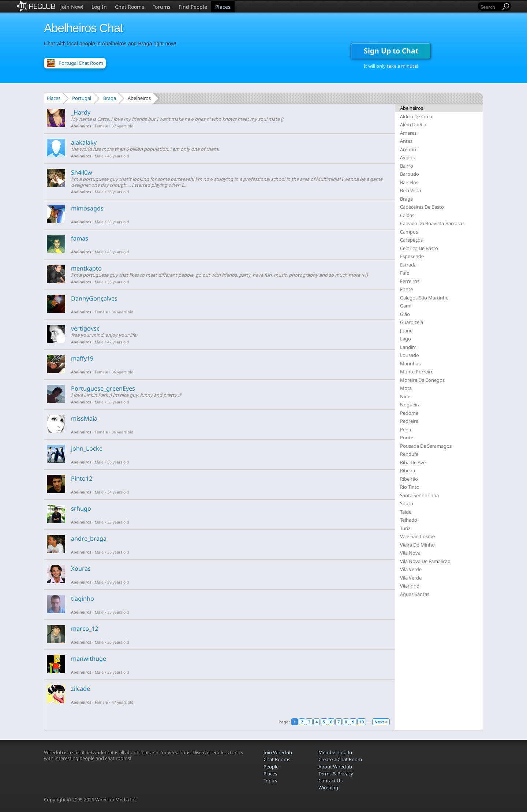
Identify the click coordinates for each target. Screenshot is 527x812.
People (271, 767)
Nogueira (410, 405)
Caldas (407, 215)
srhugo (81, 509)
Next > (381, 722)
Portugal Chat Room (81, 63)
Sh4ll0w (82, 172)
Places (223, 7)
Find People (193, 7)
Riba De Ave (413, 462)
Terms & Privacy (336, 774)
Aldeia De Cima (416, 116)
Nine (405, 396)
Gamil (406, 306)
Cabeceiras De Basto (422, 207)
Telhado (409, 520)
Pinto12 (82, 478)
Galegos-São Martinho (424, 298)
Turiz (405, 528)
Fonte (406, 289)
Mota (406, 388)
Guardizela (412, 322)
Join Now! (72, 7)
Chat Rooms (130, 7)
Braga (110, 98)
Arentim (409, 149)
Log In (99, 7)
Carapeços (411, 240)
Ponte (407, 437)
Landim (408, 347)
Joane (406, 331)
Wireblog (328, 787)
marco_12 (85, 629)
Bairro (407, 166)
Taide (406, 512)
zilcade (81, 689)
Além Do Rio (413, 124)
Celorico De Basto (419, 248)
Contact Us (330, 781)
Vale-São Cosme (417, 536)
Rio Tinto (410, 487)
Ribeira (408, 470)
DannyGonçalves (94, 298)
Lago (405, 339)
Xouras (81, 569)
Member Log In (335, 752)
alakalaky (84, 142)
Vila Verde (411, 569)
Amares (408, 133)
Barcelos (409, 182)
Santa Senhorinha (419, 495)
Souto (407, 503)
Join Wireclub (278, 752)
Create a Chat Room (340, 759)
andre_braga (89, 539)
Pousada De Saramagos (426, 446)
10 (362, 722)
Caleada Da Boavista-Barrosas (432, 223)
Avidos (407, 157)
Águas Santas (415, 594)
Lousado (410, 355)
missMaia (84, 418)
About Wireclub (335, 767)
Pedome (409, 413)
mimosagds (87, 208)
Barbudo (410, 174)
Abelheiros (81, 126)
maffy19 (82, 358)
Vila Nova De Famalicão (425, 561)
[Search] (490, 7)
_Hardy (81, 112)
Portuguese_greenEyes (103, 388)
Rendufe (409, 454)
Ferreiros (410, 281)
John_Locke (87, 448)
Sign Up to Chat (391, 51)
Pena (405, 429)
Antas (406, 141)
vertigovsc (85, 328)
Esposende (412, 256)
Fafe (405, 273)
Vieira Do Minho (417, 545)
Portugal (82, 98)
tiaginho (83, 599)
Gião (405, 314)
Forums (161, 7)
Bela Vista (410, 190)
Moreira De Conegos (422, 380)
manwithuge (89, 659)
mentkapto (86, 268)
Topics (270, 781)
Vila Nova (410, 553)
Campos (409, 232)
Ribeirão (409, 479)
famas (80, 238)
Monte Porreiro (417, 372)
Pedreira (409, 421)
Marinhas (410, 364)
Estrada (408, 265)
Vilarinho (410, 586)
